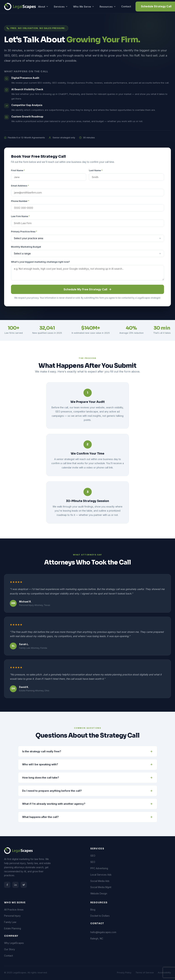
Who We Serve (84, 7)
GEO (93, 856)
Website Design (99, 894)
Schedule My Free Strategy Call (88, 289)
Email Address (20, 186)
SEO (93, 862)
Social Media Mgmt (101, 887)
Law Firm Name (20, 216)
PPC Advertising (99, 868)
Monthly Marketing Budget (26, 247)
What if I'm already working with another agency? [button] (88, 804)
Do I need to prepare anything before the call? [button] (88, 791)
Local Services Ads (101, 875)
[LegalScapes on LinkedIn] (15, 885)
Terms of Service (145, 973)
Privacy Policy (124, 973)
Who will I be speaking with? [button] (88, 764)
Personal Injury (12, 916)
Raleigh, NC (97, 939)
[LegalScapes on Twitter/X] (24, 885)
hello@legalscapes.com (103, 932)
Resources (108, 7)
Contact (126, 6)
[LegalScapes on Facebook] (7, 885)
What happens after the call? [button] (88, 817)
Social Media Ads (100, 881)
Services (61, 7)
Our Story (10, 949)
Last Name (96, 170)
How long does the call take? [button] (88, 778)
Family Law (10, 922)
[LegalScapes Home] (20, 7)
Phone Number (20, 201)
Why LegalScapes (14, 943)
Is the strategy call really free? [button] (88, 751)
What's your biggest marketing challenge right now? (40, 262)
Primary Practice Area (24, 231)
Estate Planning (13, 928)
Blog (93, 910)
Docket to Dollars (100, 916)
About (43, 7)
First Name (18, 170)
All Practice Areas (14, 910)
